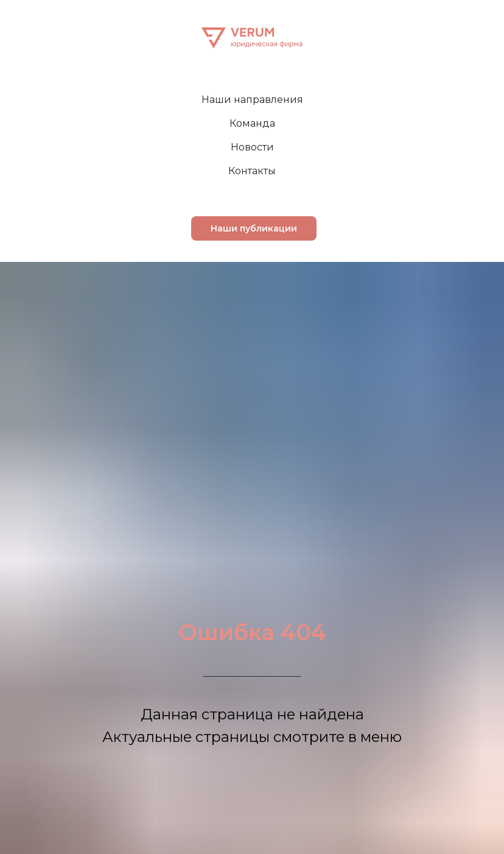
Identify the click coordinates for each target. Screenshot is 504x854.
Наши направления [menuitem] (252, 100)
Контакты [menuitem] (252, 171)
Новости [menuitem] (252, 147)
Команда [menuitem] (252, 123)
